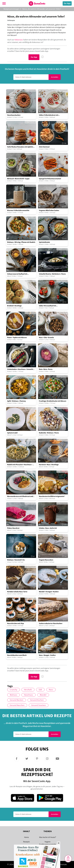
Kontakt (64, 864)
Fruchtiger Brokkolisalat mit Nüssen (53, 401)
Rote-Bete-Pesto (46, 369)
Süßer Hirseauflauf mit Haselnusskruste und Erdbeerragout (53, 306)
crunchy (14, 690)
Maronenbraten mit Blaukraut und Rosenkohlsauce (20, 496)
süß (40, 690)
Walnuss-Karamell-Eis (16, 560)
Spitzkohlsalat (44, 242)
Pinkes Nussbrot (13, 528)
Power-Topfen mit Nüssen (17, 338)
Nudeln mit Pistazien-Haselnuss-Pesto (20, 465)
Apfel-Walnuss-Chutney (16, 401)
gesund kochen (37, 700)
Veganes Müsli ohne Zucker (49, 210)
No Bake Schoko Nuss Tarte (17, 592)
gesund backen (17, 700)
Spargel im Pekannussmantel (50, 179)
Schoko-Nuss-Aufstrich (48, 528)
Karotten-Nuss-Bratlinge (49, 465)
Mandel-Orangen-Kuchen (49, 592)
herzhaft (28, 690)
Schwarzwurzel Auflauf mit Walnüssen (17, 274)
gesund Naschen (17, 705)
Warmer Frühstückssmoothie (18, 210)
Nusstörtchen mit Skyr (16, 623)
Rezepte (26, 842)
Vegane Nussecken (46, 560)
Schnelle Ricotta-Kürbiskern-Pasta (52, 274)
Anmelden (55, 77)
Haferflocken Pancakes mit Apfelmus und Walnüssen (21, 147)
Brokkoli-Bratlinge (14, 306)
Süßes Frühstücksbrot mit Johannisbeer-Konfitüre (49, 115)
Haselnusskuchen (14, 115)
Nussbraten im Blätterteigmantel (52, 496)
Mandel (43, 695)
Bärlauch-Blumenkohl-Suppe (18, 179)
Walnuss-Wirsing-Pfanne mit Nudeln (21, 242)
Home (27, 837)
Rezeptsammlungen (11, 9)
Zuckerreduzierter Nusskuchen (51, 623)
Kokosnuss (19, 40)
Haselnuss (29, 695)
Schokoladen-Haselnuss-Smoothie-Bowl (21, 369)
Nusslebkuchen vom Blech (17, 655)
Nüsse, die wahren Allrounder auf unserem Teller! (41, 9)
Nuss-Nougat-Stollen (47, 655)
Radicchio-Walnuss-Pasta (49, 433)
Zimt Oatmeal (44, 147)
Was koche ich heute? (48, 837)
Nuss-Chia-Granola (46, 338)
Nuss (51, 690)
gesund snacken (39, 705)
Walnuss (14, 695)
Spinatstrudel (12, 433)
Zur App (67, 3)
